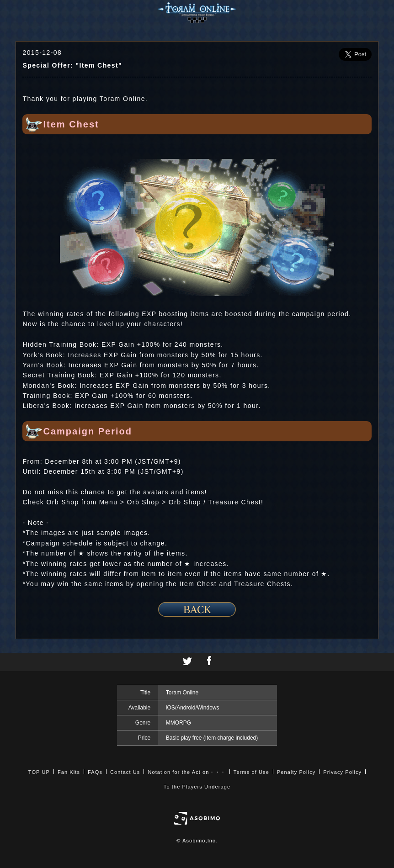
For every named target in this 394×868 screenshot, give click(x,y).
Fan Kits (69, 772)
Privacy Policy (342, 772)
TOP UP (39, 772)
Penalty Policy (296, 772)
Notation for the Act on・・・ (186, 772)
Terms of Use (251, 772)
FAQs (95, 772)
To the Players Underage (197, 787)
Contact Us (125, 772)
